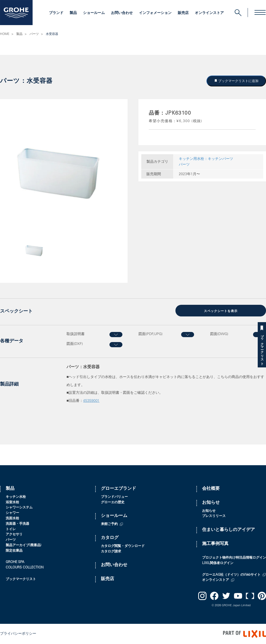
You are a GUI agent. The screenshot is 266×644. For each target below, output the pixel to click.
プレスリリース (214, 516)
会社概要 (211, 489)
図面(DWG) (219, 334)
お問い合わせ (122, 13)
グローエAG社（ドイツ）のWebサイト (231, 575)
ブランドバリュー (114, 497)
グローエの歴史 (113, 503)
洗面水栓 (12, 519)
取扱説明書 (76, 334)
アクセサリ (14, 535)
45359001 (91, 401)
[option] (64, 173)
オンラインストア (209, 13)
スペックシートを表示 (221, 311)
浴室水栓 (12, 503)
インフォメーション (155, 13)
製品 (73, 13)
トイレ (11, 530)
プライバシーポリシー (18, 634)
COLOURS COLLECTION (25, 568)
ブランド (56, 13)
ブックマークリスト (262, 348)
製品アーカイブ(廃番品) (24, 546)
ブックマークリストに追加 (238, 81)
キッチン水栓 (16, 497)
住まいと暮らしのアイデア (228, 530)
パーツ (34, 34)
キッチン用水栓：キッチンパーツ (206, 159)
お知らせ (211, 503)
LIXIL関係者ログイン (218, 563)
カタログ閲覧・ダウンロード (123, 546)
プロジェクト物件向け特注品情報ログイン (234, 558)
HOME (5, 34)
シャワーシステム (19, 508)
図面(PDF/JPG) (150, 334)
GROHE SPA (15, 562)
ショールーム (94, 13)
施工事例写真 (215, 544)
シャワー (12, 513)
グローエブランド (119, 489)
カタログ (110, 538)
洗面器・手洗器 (17, 524)
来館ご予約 (109, 524)
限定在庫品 (14, 551)
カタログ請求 (111, 552)
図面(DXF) (75, 344)
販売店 (183, 13)
